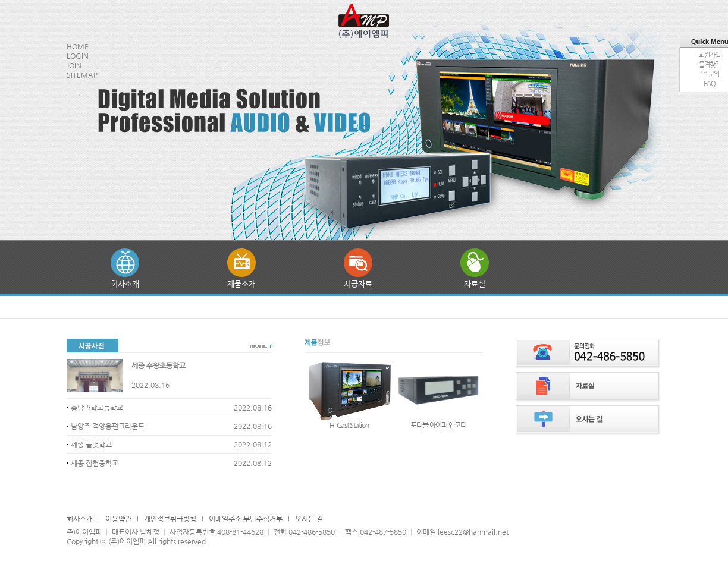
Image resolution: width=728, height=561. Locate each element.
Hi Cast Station (349, 425)
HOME (78, 46)
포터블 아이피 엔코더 (438, 425)
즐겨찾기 (710, 64)
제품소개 (241, 284)
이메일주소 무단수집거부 (246, 519)
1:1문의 (710, 74)
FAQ (710, 83)
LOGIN (78, 56)
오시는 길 (309, 519)
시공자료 (358, 284)
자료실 (475, 284)
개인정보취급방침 (170, 519)
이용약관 (118, 519)
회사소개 (125, 284)
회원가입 (710, 55)
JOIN (74, 65)
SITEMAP (82, 75)
